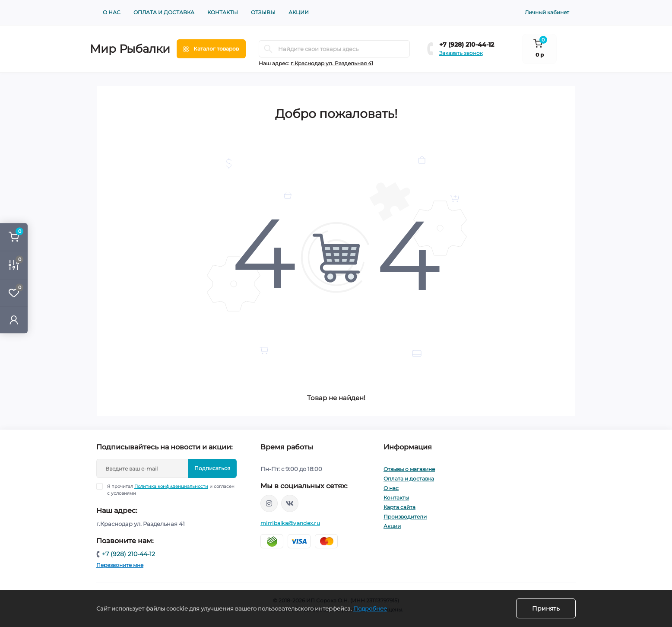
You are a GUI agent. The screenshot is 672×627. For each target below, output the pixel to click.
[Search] (268, 49)
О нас (112, 12)
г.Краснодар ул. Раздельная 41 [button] (332, 63)
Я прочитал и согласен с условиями (171, 490)
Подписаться (212, 468)
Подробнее (370, 608)
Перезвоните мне (120, 565)
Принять (546, 608)
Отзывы (263, 12)
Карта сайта (399, 507)
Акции (299, 12)
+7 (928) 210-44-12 (467, 45)
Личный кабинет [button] (547, 12)
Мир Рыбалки (130, 49)
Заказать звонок (461, 53)
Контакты (223, 12)
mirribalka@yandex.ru (290, 523)
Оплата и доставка (164, 12)
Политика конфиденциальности (171, 486)
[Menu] (211, 49)
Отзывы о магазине (409, 469)
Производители (405, 517)
